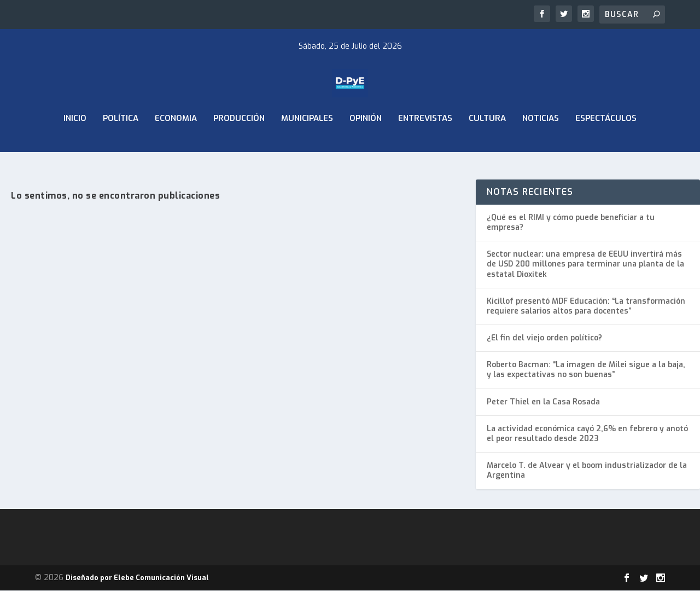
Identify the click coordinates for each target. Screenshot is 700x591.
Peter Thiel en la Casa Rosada (543, 402)
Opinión (366, 147)
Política (121, 147)
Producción (239, 147)
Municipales (307, 147)
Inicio (75, 147)
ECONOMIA (176, 147)
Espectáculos (606, 147)
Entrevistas (425, 147)
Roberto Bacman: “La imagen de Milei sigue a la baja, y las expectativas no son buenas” (586, 370)
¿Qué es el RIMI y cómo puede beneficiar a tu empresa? (571, 223)
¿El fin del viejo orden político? (544, 338)
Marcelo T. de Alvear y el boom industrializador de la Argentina (587, 471)
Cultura (487, 147)
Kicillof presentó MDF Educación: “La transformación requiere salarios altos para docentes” (586, 307)
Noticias (541, 147)
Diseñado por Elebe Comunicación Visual (137, 578)
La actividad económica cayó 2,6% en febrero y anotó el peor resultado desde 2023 (587, 434)
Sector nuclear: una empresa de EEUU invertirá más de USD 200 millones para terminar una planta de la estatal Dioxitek (585, 265)
